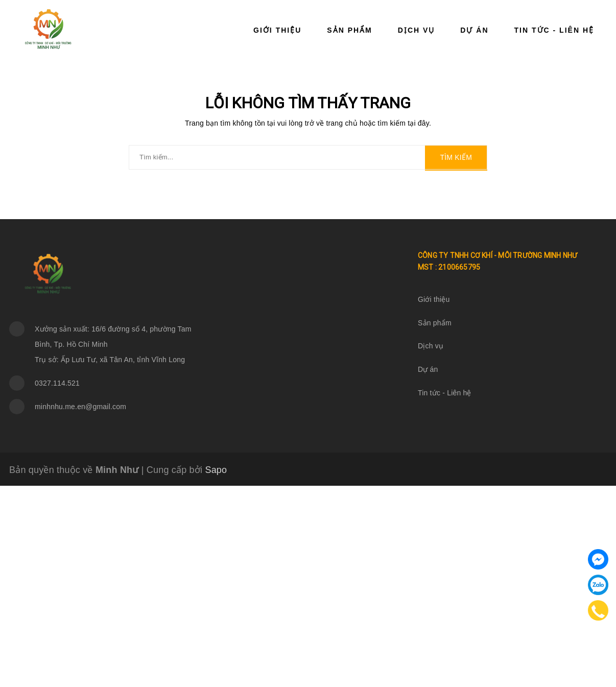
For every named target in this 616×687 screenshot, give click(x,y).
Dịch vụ (417, 30)
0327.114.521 (57, 383)
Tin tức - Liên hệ (554, 30)
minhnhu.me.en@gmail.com (80, 407)
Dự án (474, 30)
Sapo (216, 470)
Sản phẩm (349, 30)
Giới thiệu (277, 30)
